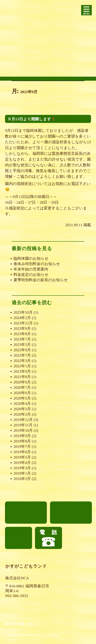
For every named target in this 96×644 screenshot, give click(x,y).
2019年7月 (22, 446)
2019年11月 (23, 425)
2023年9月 (22, 328)
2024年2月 (22, 318)
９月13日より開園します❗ (32, 119)
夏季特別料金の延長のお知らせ (41, 280)
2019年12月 (23, 420)
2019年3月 (22, 468)
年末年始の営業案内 (31, 269)
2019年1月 (22, 473)
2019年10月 (23, 430)
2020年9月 (22, 382)
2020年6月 (22, 393)
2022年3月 (22, 361)
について (71, 503)
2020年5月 (22, 398)
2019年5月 (22, 457)
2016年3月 (22, 479)
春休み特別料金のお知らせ (37, 264)
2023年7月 (22, 339)
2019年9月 (22, 436)
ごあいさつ (26, 513)
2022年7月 (22, 355)
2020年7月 (22, 387)
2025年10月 (23, 312)
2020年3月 (22, 409)
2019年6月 (22, 452)
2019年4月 (22, 463)
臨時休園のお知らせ (31, 258)
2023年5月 (22, 345)
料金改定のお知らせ (31, 275)
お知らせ (19, 538)
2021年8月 (22, 377)
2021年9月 (22, 371)
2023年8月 (22, 334)
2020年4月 (22, 404)
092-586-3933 (17, 596)
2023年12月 (23, 323)
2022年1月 (22, 366)
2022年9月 (22, 350)
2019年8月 (22, 441)
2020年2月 (22, 414)
